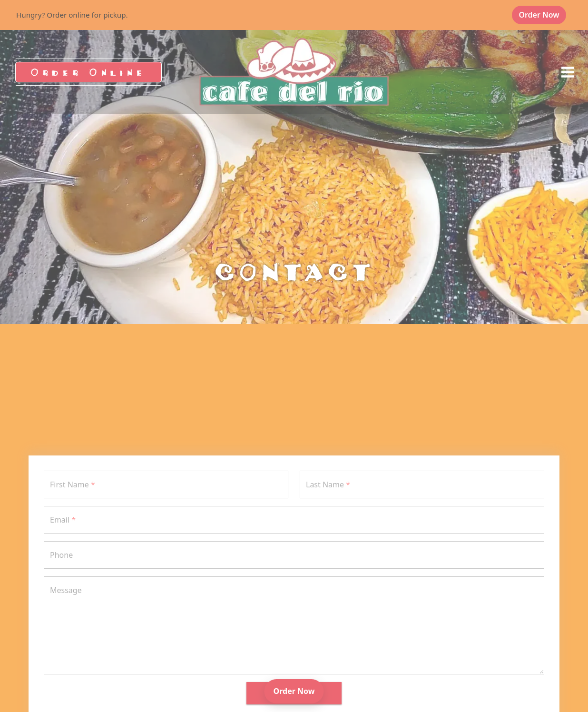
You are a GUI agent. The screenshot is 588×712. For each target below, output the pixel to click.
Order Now (542, 15)
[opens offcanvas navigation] (568, 72)
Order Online (88, 72)
